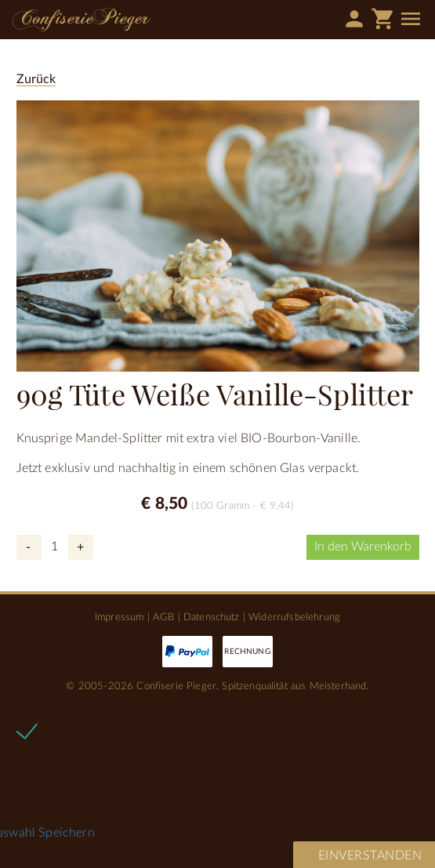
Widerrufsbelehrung (294, 617)
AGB (163, 617)
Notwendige (78, 730)
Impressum (119, 617)
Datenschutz (212, 617)
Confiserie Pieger (82, 20)
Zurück (36, 79)
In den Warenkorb (363, 547)
